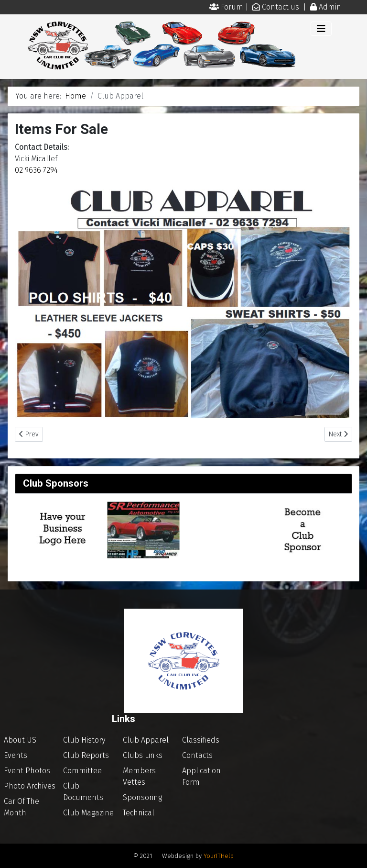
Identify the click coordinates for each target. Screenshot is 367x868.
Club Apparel (146, 740)
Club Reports (86, 755)
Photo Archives (30, 786)
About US (20, 740)
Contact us (281, 7)
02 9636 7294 (36, 170)
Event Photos (27, 771)
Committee (82, 771)
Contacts (197, 755)
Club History (84, 740)
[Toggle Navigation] (321, 29)
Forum (233, 7)
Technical (139, 813)
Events (16, 755)
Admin (330, 7)
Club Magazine (88, 813)
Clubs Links (143, 755)
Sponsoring (142, 797)
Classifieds (201, 740)
